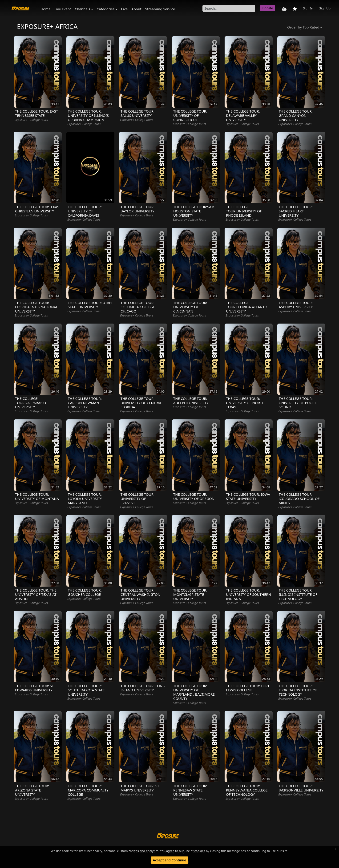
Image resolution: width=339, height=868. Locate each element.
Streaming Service (160, 9)
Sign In (308, 8)
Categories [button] (106, 9)
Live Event (63, 9)
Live (124, 9)
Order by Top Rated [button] (303, 27)
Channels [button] (83, 9)
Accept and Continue (169, 860)
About (136, 9)
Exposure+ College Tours (31, 120)
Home (46, 9)
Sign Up (325, 8)
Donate (268, 8)
